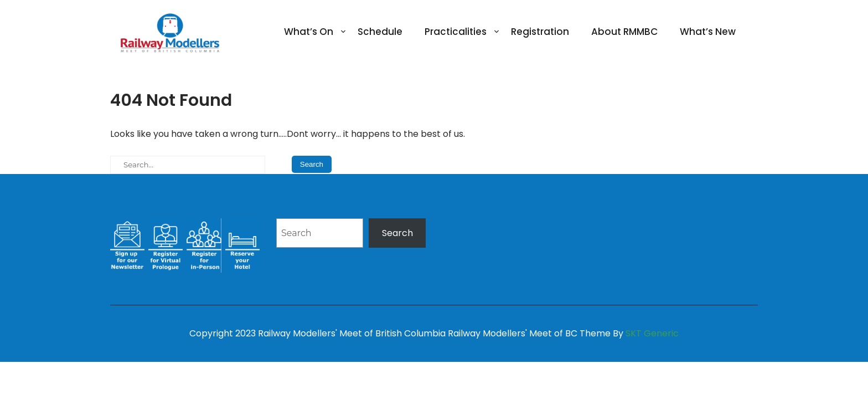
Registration (540, 32)
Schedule (380, 32)
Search (397, 233)
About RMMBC (624, 32)
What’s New (708, 32)
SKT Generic (652, 333)
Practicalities (456, 32)
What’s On (309, 32)
